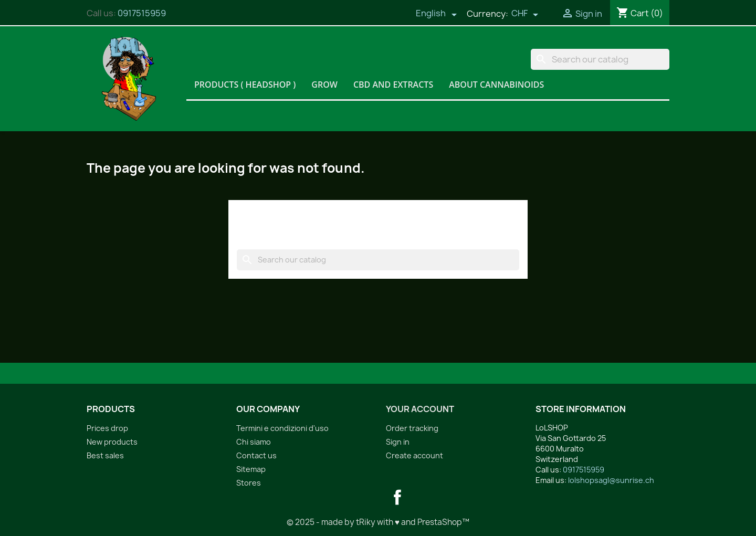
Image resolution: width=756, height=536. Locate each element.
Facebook (397, 497)
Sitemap (251, 469)
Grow (324, 85)
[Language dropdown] (436, 14)
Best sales (105, 455)
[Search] (600, 59)
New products (112, 442)
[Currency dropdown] (525, 14)
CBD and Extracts (393, 85)
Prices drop (107, 428)
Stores (249, 483)
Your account (420, 409)
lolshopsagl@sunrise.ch (611, 480)
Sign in (398, 442)
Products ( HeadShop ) (245, 85)
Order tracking (412, 428)
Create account (414, 455)
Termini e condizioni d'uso (282, 428)
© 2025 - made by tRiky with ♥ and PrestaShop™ (378, 522)
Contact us (256, 455)
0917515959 (142, 13)
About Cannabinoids (496, 85)
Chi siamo (254, 442)
